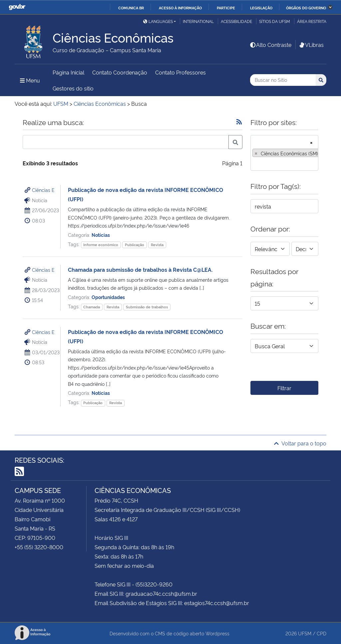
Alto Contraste (270, 45)
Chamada (92, 307)
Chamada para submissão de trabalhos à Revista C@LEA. (140, 269)
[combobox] (284, 153)
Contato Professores (180, 72)
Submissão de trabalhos (147, 307)
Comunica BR (131, 8)
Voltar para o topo (300, 443)
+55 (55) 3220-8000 (39, 547)
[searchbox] (254, 163)
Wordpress (217, 633)
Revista (157, 245)
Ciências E (43, 190)
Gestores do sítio (73, 88)
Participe (226, 8)
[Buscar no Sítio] (283, 80)
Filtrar (284, 388)
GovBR (17, 7)
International (198, 21)
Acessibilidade (236, 21)
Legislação (261, 8)
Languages (158, 21)
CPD (322, 633)
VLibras (311, 45)
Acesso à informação (180, 8)
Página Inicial (68, 72)
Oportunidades (108, 297)
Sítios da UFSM (275, 21)
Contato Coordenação (120, 72)
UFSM (305, 633)
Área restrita (312, 21)
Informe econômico (101, 245)
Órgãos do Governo (306, 8)
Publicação (135, 245)
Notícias (101, 235)
